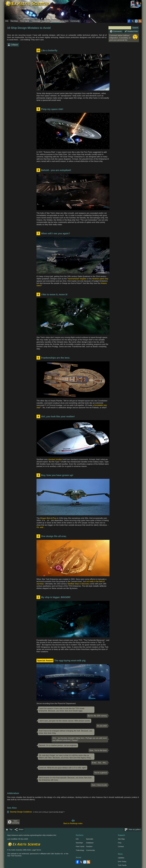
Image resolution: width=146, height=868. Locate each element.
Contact (121, 846)
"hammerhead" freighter (77, 279)
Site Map (121, 839)
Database (56, 21)
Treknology (36, 21)
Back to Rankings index (73, 823)
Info (7, 21)
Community (75, 21)
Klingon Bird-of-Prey (48, 518)
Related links (131, 31)
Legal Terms (36, 850)
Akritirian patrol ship (100, 279)
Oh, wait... (41, 527)
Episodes (46, 21)
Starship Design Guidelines (21, 812)
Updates (121, 858)
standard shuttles (55, 459)
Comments (116, 31)
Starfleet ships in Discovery (78, 584)
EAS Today (122, 861)
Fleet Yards (25, 21)
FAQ (120, 843)
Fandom (65, 21)
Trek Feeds (122, 865)
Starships (14, 21)
